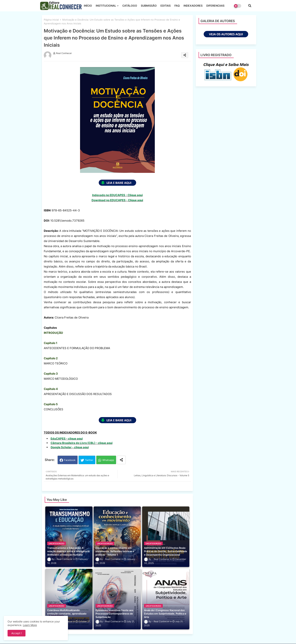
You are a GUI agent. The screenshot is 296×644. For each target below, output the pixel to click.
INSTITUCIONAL (106, 6)
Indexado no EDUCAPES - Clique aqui (117, 195)
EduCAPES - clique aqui (67, 439)
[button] (250, 6)
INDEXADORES (193, 6)
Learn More (30, 625)
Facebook (70, 460)
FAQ (177, 6)
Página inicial (51, 20)
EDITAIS (166, 6)
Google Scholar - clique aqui (70, 447)
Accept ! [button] (17, 633)
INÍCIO (88, 6)
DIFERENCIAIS (215, 6)
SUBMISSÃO (149, 6)
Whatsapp (108, 460)
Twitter (89, 460)
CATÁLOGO (130, 6)
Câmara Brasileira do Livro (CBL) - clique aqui (82, 443)
